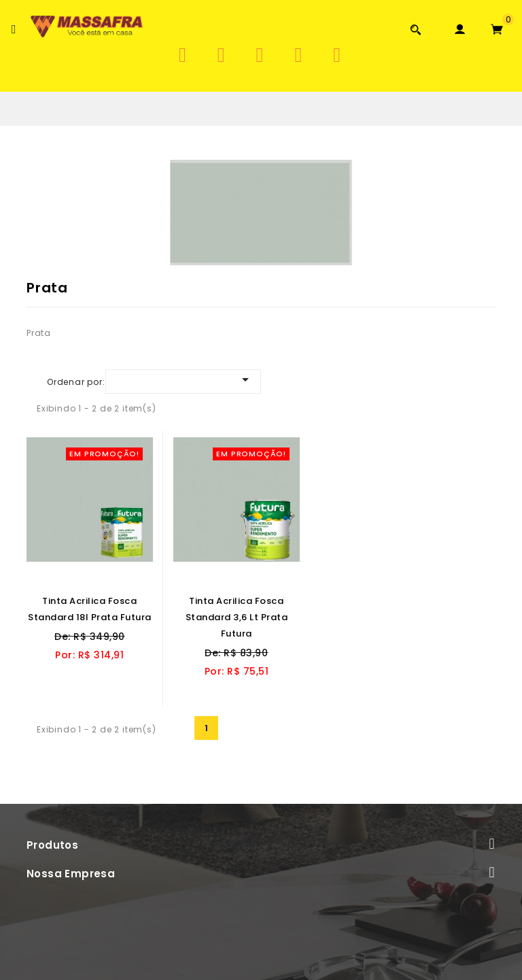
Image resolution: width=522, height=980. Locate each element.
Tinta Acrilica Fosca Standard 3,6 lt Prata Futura (237, 617)
